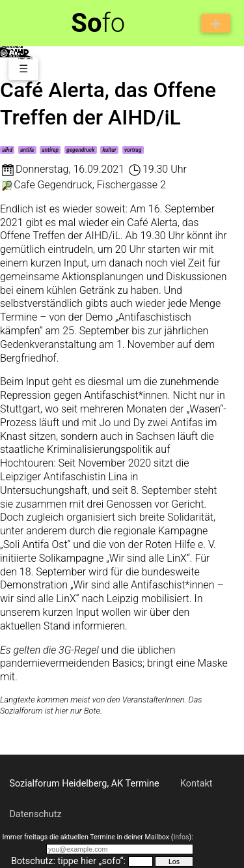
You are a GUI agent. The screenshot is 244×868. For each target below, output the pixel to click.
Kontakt (197, 784)
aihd (7, 150)
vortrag (133, 150)
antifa (27, 150)
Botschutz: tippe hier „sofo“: (68, 861)
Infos (181, 837)
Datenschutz (35, 814)
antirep (50, 150)
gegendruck (80, 150)
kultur (109, 150)
